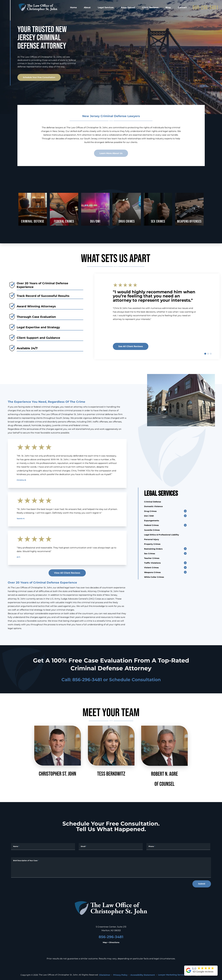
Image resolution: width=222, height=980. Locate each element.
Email (84, 846)
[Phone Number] (178, 846)
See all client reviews (131, 346)
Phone (152, 846)
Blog (168, 7)
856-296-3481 (205, 7)
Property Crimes (152, 544)
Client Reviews (150, 7)
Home (73, 7)
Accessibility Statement (143, 975)
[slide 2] (208, 354)
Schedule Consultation (135, 679)
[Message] (111, 867)
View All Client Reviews (67, 573)
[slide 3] (211, 354)
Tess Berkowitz (111, 751)
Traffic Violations (152, 563)
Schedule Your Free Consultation (39, 77)
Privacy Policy (120, 975)
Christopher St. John (58, 751)
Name (16, 846)
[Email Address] (111, 846)
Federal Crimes (151, 525)
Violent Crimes (151, 567)
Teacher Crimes (152, 558)
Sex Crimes (150, 553)
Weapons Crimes (152, 572)
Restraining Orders (153, 549)
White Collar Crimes (154, 577)
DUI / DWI (149, 516)
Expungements (152, 520)
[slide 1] (205, 354)
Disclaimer (105, 975)
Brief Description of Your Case (26, 860)
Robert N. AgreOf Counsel (164, 756)
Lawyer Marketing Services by (180, 975)
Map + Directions (111, 942)
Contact (182, 7)
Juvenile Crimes (152, 530)
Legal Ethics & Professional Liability (162, 535)
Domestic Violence (153, 506)
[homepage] (38, 7)
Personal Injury (152, 539)
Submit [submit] (202, 884)
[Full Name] (43, 846)
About (87, 7)
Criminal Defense (153, 502)
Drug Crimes (150, 511)
